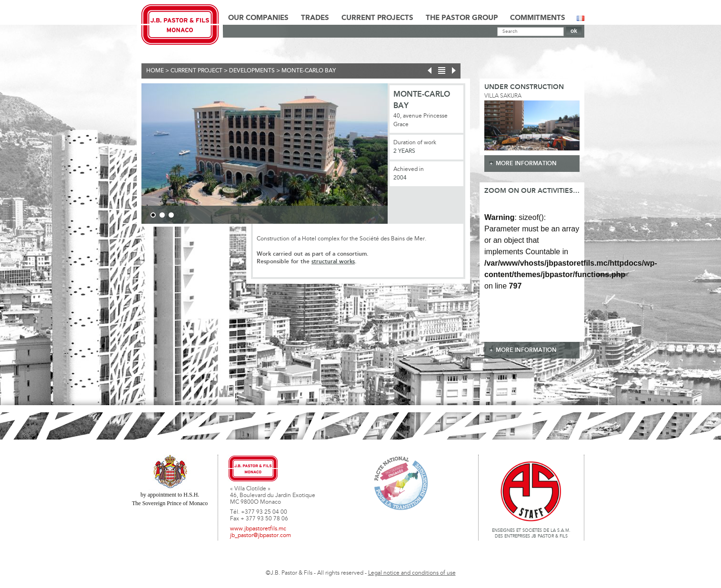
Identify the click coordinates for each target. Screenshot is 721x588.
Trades (315, 18)
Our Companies (258, 18)
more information (526, 164)
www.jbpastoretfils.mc (258, 529)
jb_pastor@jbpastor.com (260, 536)
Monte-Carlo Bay (309, 71)
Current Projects (377, 18)
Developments (252, 71)
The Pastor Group (462, 18)
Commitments (538, 18)
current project (196, 71)
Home (155, 71)
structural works (333, 262)
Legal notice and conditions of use (412, 573)
